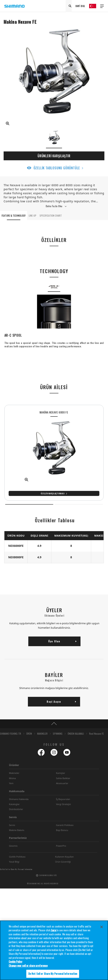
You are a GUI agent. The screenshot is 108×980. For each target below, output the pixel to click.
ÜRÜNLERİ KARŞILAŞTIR (54, 156)
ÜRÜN (29, 734)
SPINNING (58, 734)
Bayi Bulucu (62, 830)
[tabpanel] (54, 453)
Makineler (14, 773)
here (54, 931)
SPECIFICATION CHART (51, 215)
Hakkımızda (17, 791)
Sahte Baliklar (63, 778)
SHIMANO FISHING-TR (11, 734)
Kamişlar (61, 773)
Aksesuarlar (62, 783)
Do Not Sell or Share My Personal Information (16, 869)
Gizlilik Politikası (17, 857)
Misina (12, 778)
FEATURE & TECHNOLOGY (14, 215)
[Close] (102, 928)
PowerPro (61, 846)
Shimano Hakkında (19, 799)
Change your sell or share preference (28, 967)
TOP (54, 724)
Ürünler (14, 765)
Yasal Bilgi (14, 862)
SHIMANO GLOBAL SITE (48, 875)
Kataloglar (14, 804)
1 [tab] (29, 504)
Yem (11, 783)
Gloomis (13, 846)
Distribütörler (16, 809)
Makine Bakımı (17, 830)
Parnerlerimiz (18, 838)
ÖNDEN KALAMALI (76, 734)
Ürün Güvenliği (63, 862)
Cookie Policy (15, 963)
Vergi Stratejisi (63, 804)
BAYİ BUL (80, 6)
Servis (13, 817)
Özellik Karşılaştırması (53, 493)
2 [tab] (79, 504)
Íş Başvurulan (63, 799)
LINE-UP (33, 215)
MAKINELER (42, 734)
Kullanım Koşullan (64, 857)
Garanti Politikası (65, 825)
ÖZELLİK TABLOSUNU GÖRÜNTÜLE (57, 168)
